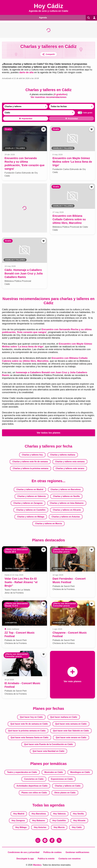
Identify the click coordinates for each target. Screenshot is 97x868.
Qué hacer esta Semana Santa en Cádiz (29, 737)
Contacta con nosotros (70, 858)
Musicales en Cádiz (54, 772)
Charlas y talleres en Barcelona (66, 489)
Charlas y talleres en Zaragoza (28, 503)
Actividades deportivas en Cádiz (32, 786)
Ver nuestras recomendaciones (48, 97)
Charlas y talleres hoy (32, 455)
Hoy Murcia (59, 827)
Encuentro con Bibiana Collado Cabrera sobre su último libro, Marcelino (45, 359)
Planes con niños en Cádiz (34, 792)
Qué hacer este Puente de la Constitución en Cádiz (48, 744)
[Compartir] (49, 54)
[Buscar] (88, 18)
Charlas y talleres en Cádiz (68, 786)
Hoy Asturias (40, 827)
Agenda (42, 17)
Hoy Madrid (19, 814)
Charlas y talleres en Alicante (67, 510)
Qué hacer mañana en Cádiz (64, 717)
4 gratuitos (60, 94)
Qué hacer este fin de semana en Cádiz (29, 724)
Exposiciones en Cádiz (62, 779)
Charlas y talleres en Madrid (30, 489)
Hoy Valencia (59, 814)
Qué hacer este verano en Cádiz (71, 737)
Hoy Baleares (39, 820)
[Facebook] (52, 840)
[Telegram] (45, 840)
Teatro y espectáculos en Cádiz (22, 772)
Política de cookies (53, 852)
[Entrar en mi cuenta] (94, 18)
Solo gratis (84, 113)
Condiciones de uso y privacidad (24, 852)
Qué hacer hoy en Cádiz (31, 717)
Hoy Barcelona (39, 814)
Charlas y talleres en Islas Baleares (67, 503)
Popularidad (26, 118)
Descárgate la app (25, 858)
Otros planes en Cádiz (65, 792)
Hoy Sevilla (78, 814)
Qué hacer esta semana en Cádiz (71, 724)
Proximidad (71, 118)
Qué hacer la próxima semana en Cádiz (27, 731)
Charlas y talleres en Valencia (31, 496)
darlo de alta (26, 72)
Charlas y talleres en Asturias (66, 517)
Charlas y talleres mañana (63, 455)
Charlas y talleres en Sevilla (66, 496)
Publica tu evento (46, 858)
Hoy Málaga (21, 827)
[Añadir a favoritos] (44, 129)
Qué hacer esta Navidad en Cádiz (48, 751)
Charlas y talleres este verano (70, 468)
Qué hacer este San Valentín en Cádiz (71, 731)
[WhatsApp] (38, 840)
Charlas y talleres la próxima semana (31, 468)
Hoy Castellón (59, 820)
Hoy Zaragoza (18, 820)
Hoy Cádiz (77, 827)
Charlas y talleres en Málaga (31, 517)
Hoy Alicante (79, 820)
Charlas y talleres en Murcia (48, 523)
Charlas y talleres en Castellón (31, 510)
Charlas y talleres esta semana (70, 461)
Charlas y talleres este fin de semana (30, 461)
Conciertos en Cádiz (34, 779)
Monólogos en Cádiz (80, 772)
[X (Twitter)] (59, 840)
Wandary (37, 865)
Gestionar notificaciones (77, 852)
